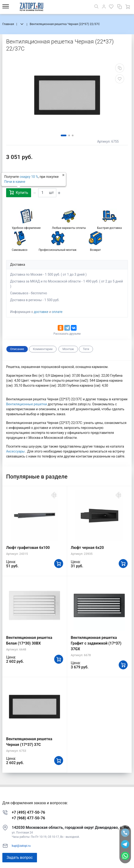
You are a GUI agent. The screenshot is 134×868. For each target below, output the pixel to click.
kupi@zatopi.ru (21, 846)
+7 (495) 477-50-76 (28, 812)
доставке (41, 312)
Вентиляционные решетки (27, 404)
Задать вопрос (20, 857)
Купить (19, 192)
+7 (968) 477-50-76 (28, 818)
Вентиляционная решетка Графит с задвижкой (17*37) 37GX (96, 643)
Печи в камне (15, 182)
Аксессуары (16, 451)
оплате (57, 312)
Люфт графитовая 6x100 (28, 548)
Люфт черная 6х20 (87, 548)
